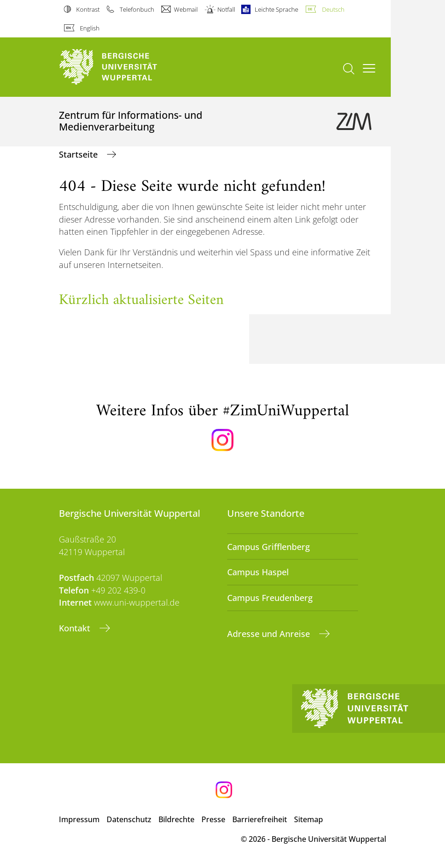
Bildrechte (176, 819)
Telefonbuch (137, 9)
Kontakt (76, 628)
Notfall (226, 9)
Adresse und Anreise (270, 634)
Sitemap (309, 819)
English (90, 28)
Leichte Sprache (276, 9)
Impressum (79, 819)
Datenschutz (129, 819)
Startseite (79, 154)
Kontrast (88, 9)
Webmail (186, 9)
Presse (213, 819)
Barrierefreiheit (260, 819)
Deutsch (333, 9)
